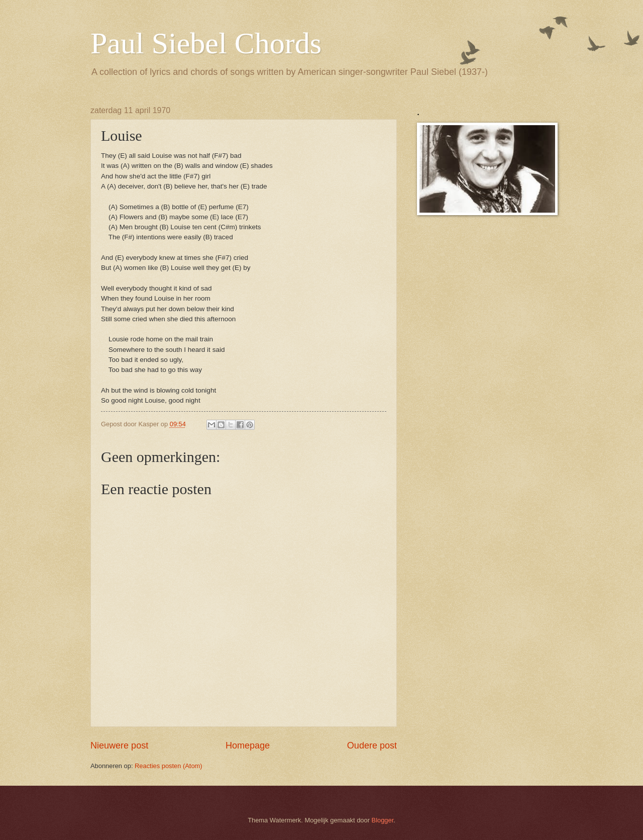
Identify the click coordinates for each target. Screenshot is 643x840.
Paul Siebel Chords (206, 43)
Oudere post (372, 745)
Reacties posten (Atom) (169, 766)
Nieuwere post (119, 745)
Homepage (248, 745)
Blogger (383, 820)
